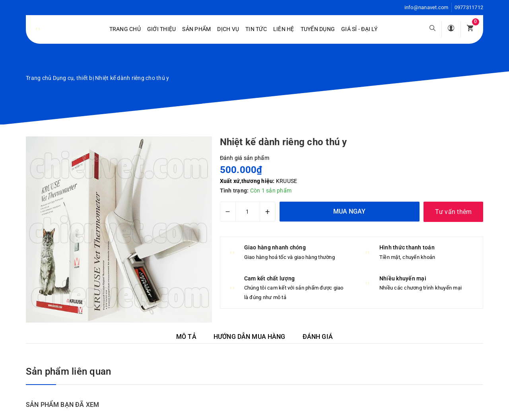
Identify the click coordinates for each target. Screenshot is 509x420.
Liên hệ (284, 29)
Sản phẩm (196, 29)
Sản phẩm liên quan (68, 371)
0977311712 (469, 7)
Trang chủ (125, 29)
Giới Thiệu (162, 29)
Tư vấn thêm (454, 212)
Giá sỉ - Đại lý (359, 29)
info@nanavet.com (426, 7)
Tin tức (256, 29)
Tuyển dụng (318, 29)
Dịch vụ (228, 29)
